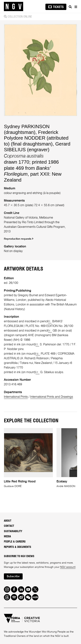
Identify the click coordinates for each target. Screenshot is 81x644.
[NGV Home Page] (14, 7)
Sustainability (13, 531)
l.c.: (38, 354)
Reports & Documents (18, 547)
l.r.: (50, 331)
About (8, 521)
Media (7, 536)
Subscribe (13, 577)
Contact (9, 526)
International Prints (16, 397)
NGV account (68, 567)
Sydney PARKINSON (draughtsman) (27, 129)
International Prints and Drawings (52, 397)
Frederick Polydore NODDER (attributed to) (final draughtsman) (36, 138)
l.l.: (50, 321)
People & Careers (15, 542)
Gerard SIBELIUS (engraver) (37, 147)
